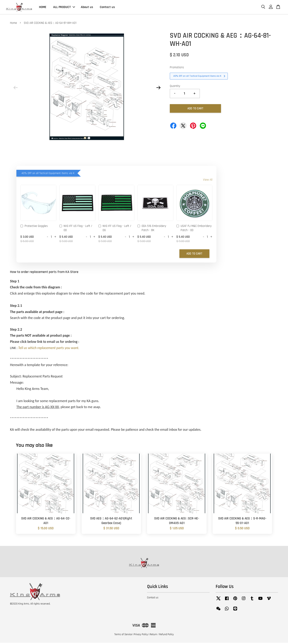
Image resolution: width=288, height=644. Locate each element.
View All (208, 181)
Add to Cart (194, 255)
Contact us (107, 8)
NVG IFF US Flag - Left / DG (115, 229)
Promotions (177, 69)
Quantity (175, 87)
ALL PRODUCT (64, 8)
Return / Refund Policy (162, 636)
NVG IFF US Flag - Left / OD (76, 229)
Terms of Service (123, 636)
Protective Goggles (34, 227)
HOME (43, 8)
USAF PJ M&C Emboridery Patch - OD (194, 229)
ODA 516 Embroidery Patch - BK (152, 229)
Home (13, 24)
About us (87, 8)
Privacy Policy (141, 636)
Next (158, 89)
